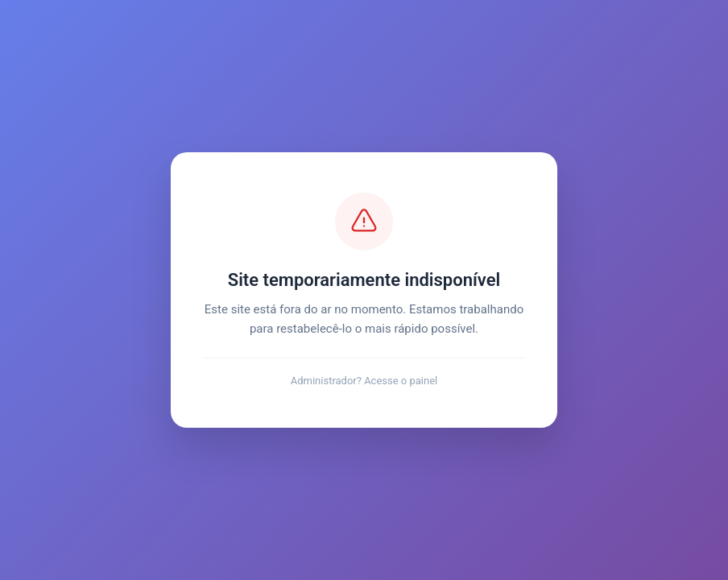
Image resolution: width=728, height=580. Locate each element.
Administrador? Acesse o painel (364, 381)
